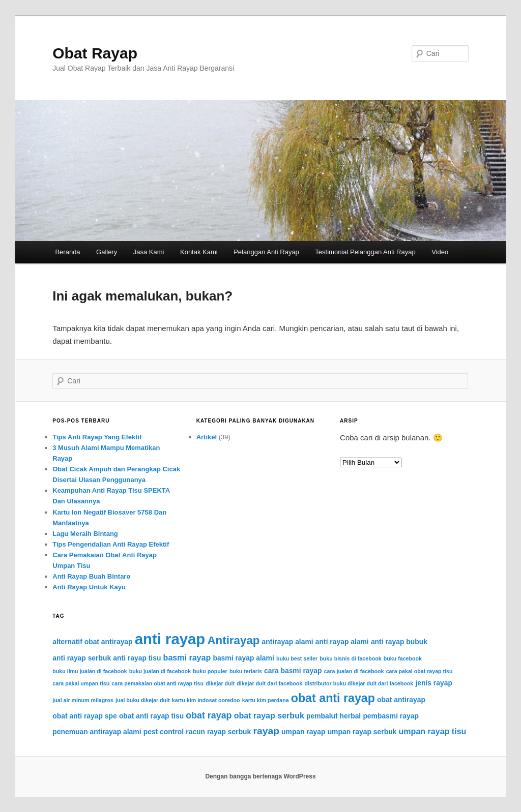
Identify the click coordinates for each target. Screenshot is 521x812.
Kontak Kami (199, 252)
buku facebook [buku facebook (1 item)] (403, 658)
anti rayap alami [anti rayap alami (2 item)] (342, 642)
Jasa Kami (149, 252)
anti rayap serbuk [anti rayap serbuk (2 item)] (82, 658)
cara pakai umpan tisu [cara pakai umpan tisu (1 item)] (81, 683)
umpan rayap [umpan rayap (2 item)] (303, 732)
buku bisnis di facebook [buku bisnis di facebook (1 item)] (350, 658)
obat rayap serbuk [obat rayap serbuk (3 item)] (269, 715)
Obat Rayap (95, 53)
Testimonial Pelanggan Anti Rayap (365, 252)
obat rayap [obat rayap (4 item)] (209, 715)
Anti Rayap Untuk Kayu (89, 587)
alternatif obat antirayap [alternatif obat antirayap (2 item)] (92, 642)
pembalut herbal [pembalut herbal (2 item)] (334, 716)
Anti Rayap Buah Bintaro (91, 576)
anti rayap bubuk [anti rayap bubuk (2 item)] (399, 642)
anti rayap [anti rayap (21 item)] (170, 639)
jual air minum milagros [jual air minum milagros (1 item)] (83, 700)
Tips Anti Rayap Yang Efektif (97, 437)
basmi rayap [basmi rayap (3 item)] (187, 657)
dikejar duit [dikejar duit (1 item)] (220, 683)
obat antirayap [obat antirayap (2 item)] (401, 700)
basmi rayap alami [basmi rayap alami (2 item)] (243, 658)
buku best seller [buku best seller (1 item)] (297, 658)
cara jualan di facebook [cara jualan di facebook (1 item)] (354, 671)
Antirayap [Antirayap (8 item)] (233, 640)
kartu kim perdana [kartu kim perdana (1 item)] (266, 700)
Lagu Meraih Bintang (85, 534)
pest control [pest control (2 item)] (164, 732)
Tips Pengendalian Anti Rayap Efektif (111, 544)
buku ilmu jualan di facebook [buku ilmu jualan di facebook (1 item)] (90, 671)
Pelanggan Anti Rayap (266, 252)
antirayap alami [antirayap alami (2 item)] (288, 642)
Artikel (207, 437)
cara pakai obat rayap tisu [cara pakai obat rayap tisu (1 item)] (419, 671)
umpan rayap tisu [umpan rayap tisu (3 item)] (433, 731)
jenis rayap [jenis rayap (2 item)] (434, 683)
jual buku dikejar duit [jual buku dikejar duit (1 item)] (143, 700)
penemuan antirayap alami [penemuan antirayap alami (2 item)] (97, 732)
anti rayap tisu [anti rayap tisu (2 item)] (137, 658)
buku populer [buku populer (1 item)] (210, 671)
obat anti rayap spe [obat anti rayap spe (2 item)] (84, 716)
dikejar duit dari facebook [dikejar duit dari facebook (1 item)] (269, 683)
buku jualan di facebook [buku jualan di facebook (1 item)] (160, 671)
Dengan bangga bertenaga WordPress (260, 776)
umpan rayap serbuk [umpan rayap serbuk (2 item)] (362, 732)
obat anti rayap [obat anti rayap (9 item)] (333, 698)
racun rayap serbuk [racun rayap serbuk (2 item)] (218, 732)
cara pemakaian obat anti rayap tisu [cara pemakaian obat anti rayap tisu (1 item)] (157, 683)
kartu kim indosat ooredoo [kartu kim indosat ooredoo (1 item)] (206, 700)
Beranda (67, 252)
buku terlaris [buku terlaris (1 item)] (246, 671)
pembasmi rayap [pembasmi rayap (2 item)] (391, 716)
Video (440, 252)
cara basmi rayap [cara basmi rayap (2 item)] (293, 671)
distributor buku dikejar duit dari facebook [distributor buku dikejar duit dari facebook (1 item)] (359, 683)
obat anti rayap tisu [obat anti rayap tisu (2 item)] (151, 716)
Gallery (107, 252)
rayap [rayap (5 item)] (266, 731)
